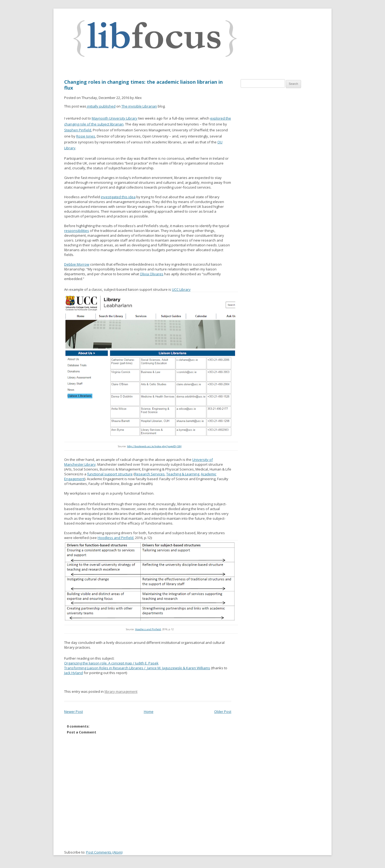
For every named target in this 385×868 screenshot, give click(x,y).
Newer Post (74, 712)
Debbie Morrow (77, 264)
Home (149, 712)
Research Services (150, 474)
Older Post (223, 712)
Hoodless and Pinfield (115, 538)
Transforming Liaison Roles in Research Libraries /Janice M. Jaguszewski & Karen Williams (137, 668)
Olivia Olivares (152, 274)
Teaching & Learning (183, 474)
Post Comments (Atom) (104, 852)
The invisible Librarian (139, 106)
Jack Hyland (74, 673)
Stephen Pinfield (78, 130)
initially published (101, 106)
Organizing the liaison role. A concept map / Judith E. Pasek (111, 663)
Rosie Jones (86, 136)
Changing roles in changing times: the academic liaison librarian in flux (143, 85)
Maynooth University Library (115, 118)
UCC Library (181, 289)
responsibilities (77, 231)
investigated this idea (118, 197)
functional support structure (110, 474)
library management (121, 691)
